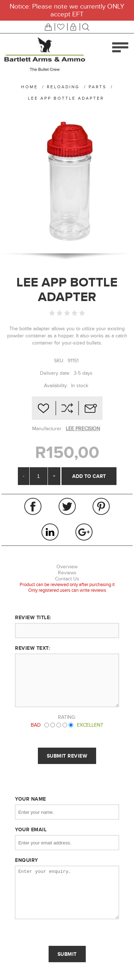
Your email (31, 829)
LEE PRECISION (83, 429)
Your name (31, 799)
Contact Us (67, 579)
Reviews (67, 573)
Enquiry (27, 860)
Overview (67, 567)
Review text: (32, 648)
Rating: (67, 717)
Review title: (33, 617)
